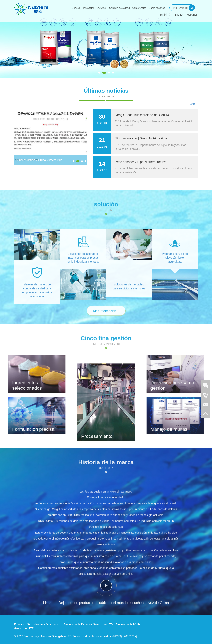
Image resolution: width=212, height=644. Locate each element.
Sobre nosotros (157, 8)
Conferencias (139, 8)
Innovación (89, 8)
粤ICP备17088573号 (125, 636)
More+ (194, 104)
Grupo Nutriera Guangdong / (45, 624)
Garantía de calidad (119, 8)
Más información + (106, 320)
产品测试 (102, 8)
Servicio (76, 8)
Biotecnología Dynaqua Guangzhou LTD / (89, 624)
